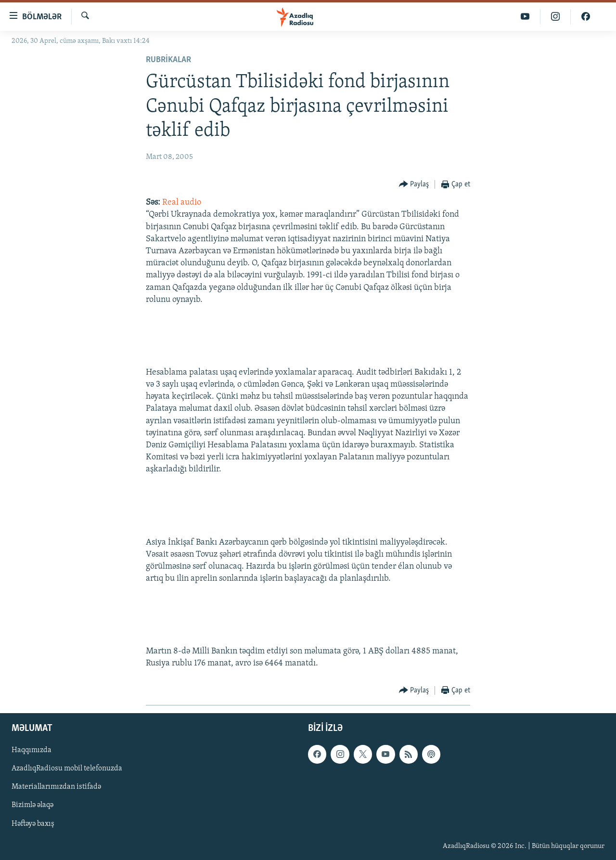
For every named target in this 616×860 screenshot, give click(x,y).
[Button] (414, 185)
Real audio (182, 202)
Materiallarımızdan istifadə (56, 787)
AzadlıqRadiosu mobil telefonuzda (67, 769)
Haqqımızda (32, 750)
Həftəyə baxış (33, 823)
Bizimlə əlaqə (32, 805)
